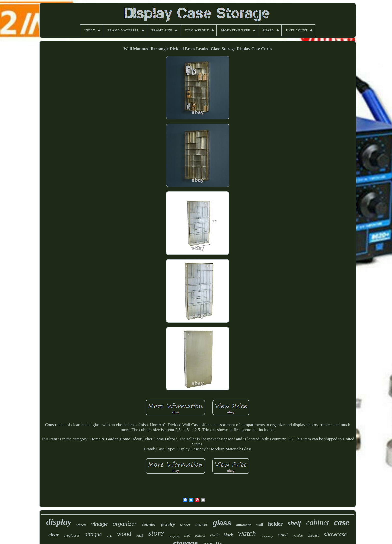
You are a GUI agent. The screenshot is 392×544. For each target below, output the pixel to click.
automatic (244, 525)
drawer (202, 525)
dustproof (174, 536)
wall (260, 525)
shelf (294, 523)
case (341, 522)
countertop (267, 536)
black (228, 535)
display (59, 522)
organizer (125, 524)
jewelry (168, 524)
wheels (81, 525)
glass (222, 523)
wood (124, 534)
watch (247, 533)
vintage (99, 524)
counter (149, 524)
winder (185, 525)
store (156, 533)
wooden (298, 536)
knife (187, 536)
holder (275, 524)
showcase (335, 534)
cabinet (318, 523)
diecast (313, 535)
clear (54, 535)
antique (93, 534)
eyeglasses (72, 535)
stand (283, 535)
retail (140, 536)
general (200, 536)
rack (214, 535)
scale (110, 536)
